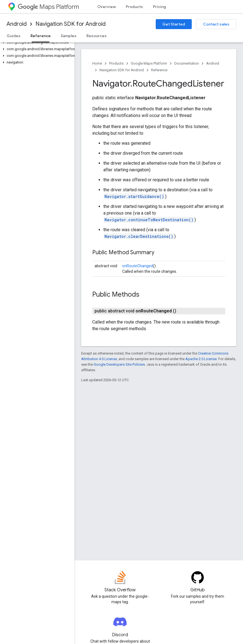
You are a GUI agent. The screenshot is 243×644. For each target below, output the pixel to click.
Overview (107, 7)
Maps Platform (48, 7)
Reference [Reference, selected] (41, 36)
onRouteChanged (138, 266)
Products (134, 7)
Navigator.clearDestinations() (139, 236)
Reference (159, 70)
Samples (69, 36)
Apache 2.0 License (201, 359)
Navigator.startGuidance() (134, 196)
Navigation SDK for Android (71, 24)
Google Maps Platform (149, 63)
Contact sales (216, 24)
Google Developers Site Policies (119, 364)
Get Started (174, 24)
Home (97, 63)
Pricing (159, 7)
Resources (97, 36)
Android (17, 24)
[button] (36, 42)
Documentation (187, 63)
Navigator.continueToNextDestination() (149, 220)
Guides (14, 36)
